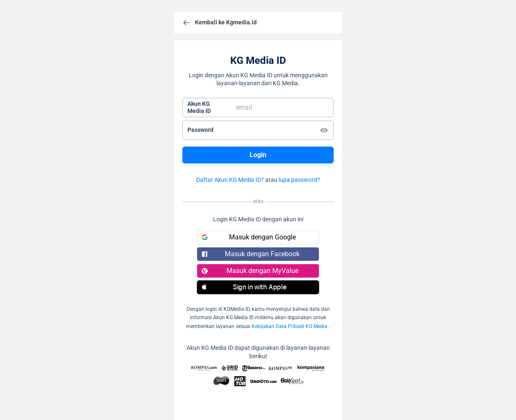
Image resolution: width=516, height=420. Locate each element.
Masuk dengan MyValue (250, 271)
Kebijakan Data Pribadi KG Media (290, 326)
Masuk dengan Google (249, 237)
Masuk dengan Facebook (251, 254)
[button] (258, 287)
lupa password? (299, 180)
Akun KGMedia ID (199, 108)
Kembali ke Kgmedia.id (220, 23)
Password (200, 130)
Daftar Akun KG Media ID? (230, 180)
